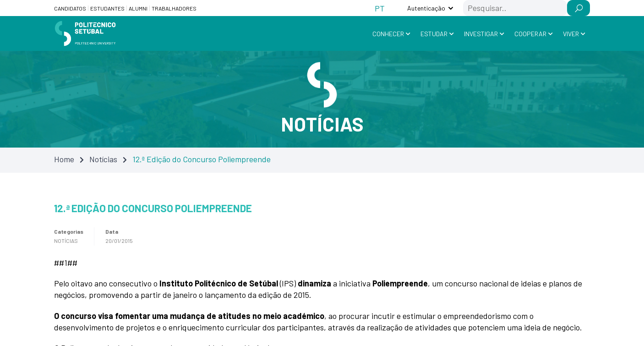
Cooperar (530, 34)
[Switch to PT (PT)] (380, 8)
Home (64, 159)
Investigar (481, 34)
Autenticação (426, 8)
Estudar (434, 34)
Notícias (103, 159)
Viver (571, 34)
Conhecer (388, 34)
